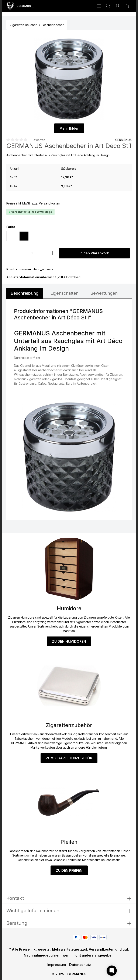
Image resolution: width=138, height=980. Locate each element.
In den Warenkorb (94, 253)
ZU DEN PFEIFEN (69, 870)
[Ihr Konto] (118, 6)
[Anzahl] (32, 253)
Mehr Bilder (69, 128)
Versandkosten (102, 949)
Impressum (57, 965)
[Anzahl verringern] (11, 253)
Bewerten (38, 140)
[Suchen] (108, 6)
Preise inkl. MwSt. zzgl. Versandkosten (33, 203)
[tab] (25, 293)
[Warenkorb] (127, 6)
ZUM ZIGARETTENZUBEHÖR (69, 758)
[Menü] (99, 6)
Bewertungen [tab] (104, 293)
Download (73, 277)
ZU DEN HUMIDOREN (69, 641)
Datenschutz (80, 965)
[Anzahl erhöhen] (52, 253)
